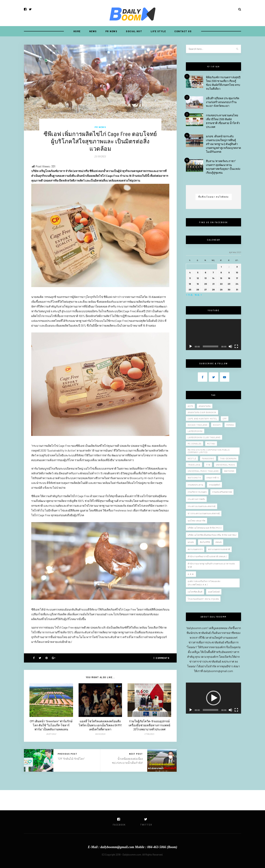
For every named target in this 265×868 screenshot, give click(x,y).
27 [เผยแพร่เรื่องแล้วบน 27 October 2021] (205, 289)
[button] (213, 698)
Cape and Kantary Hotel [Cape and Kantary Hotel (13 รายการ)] (202, 419)
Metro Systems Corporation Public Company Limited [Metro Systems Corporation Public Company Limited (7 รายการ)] (209, 451)
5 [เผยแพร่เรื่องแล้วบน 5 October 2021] (198, 272)
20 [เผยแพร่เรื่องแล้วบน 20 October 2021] (206, 284)
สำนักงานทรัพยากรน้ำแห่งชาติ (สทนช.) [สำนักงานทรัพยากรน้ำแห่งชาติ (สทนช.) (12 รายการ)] (207, 556)
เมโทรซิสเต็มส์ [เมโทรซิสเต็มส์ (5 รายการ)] (195, 592)
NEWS (93, 31)
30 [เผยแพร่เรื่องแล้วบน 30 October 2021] (229, 289)
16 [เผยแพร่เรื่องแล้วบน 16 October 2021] (229, 278)
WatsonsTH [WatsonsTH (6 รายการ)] (194, 478)
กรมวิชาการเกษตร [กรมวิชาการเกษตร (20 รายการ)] (197, 492)
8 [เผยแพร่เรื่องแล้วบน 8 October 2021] (221, 272)
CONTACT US (183, 31)
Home (77, 31)
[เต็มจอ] (236, 346)
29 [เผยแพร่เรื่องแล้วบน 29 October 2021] (221, 289)
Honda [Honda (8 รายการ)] (230, 425)
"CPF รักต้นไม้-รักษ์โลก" (71, 759)
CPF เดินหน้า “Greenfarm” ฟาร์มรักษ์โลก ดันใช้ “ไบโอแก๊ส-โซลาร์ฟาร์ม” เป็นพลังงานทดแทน (51, 725)
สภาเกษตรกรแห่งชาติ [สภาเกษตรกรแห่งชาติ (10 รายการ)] (219, 549)
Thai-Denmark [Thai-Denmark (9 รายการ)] (228, 458)
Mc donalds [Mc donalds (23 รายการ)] (195, 444)
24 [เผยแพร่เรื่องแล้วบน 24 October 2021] (237, 284)
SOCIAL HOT (134, 31)
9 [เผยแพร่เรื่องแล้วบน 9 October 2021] (229, 272)
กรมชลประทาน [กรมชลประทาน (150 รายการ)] (196, 485)
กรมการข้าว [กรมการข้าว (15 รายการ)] (213, 478)
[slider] (211, 710)
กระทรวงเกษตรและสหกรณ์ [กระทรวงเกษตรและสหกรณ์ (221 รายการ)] (202, 506)
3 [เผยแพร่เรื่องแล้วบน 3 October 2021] (237, 267)
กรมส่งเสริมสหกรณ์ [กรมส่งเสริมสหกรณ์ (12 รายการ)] (222, 492)
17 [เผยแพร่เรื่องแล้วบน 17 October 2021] (237, 278)
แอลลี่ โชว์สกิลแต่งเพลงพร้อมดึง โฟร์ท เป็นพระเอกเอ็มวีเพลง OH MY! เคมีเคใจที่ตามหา (100, 725)
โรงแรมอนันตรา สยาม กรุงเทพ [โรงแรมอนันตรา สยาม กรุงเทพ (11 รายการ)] (203, 599)
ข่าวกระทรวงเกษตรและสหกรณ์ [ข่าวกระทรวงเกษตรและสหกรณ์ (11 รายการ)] (204, 513)
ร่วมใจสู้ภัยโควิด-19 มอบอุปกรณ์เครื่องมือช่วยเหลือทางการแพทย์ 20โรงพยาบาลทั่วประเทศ (149, 725)
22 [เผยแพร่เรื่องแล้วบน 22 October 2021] (221, 284)
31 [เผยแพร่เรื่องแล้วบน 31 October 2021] (237, 289)
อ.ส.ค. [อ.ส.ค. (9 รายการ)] (191, 574)
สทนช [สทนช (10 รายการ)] (219, 542)
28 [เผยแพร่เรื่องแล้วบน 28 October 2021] (213, 289)
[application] (213, 335)
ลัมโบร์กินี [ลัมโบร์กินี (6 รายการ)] (205, 542)
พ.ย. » (198, 295)
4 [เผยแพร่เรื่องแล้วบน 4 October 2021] (190, 272)
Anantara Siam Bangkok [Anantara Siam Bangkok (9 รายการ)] (202, 412)
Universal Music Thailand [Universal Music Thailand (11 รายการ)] (203, 471)
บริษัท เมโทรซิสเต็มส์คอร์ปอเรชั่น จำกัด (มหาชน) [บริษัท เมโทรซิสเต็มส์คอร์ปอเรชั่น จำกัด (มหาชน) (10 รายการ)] (212, 535)
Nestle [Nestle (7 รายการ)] (192, 458)
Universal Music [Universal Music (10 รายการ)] (226, 465)
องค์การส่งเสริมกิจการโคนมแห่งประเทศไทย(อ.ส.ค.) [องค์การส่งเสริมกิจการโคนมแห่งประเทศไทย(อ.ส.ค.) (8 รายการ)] (204, 583)
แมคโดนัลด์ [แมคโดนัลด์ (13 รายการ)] (214, 592)
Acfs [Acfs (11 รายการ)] (190, 406)
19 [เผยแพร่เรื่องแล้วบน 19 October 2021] (198, 284)
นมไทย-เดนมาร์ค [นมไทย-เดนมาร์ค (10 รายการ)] (197, 521)
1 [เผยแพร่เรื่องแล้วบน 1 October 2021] (221, 267)
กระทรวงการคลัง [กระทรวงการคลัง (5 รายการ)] (196, 499)
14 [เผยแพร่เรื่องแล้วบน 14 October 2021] (213, 278)
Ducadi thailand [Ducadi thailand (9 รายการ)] (198, 425)
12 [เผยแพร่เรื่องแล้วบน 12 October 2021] (198, 278)
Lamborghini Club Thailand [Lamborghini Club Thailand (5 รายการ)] (204, 437)
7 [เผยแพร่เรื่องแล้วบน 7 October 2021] (213, 272)
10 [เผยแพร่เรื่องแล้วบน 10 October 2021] (237, 272)
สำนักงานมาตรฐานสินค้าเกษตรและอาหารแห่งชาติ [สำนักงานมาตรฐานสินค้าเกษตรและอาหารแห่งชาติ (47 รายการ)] (211, 565)
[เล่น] (191, 346)
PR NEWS (111, 31)
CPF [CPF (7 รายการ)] (225, 419)
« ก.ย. (189, 295)
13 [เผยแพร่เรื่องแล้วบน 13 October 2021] (205, 278)
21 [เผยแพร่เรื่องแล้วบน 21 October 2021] (213, 284)
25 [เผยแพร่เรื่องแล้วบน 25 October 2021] (190, 289)
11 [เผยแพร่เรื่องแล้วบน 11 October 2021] (190, 278)
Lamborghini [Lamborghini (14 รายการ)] (195, 431)
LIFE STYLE (158, 31)
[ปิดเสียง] (230, 346)
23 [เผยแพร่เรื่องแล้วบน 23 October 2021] (229, 284)
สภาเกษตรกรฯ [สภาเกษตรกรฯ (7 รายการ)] (195, 549)
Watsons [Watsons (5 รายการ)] (229, 471)
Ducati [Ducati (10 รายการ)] (217, 425)
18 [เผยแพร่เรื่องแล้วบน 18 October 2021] (190, 284)
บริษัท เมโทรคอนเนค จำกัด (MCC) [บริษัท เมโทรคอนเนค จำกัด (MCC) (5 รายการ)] (205, 528)
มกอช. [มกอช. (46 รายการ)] (191, 542)
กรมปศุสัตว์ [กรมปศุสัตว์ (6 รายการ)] (215, 485)
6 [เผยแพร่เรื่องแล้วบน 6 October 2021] (205, 272)
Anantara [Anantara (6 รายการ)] (205, 406)
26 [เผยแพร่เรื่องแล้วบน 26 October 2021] (198, 289)
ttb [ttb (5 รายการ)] (208, 465)
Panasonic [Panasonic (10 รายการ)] (208, 458)
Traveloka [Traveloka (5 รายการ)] (194, 465)
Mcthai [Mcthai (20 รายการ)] (211, 444)
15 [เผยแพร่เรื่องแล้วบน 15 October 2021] (221, 278)
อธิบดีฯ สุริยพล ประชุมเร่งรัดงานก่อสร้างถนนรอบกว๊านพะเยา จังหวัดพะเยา (223, 102)
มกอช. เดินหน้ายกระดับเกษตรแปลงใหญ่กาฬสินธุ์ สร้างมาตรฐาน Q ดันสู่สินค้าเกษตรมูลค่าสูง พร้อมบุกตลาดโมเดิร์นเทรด (224, 144)
